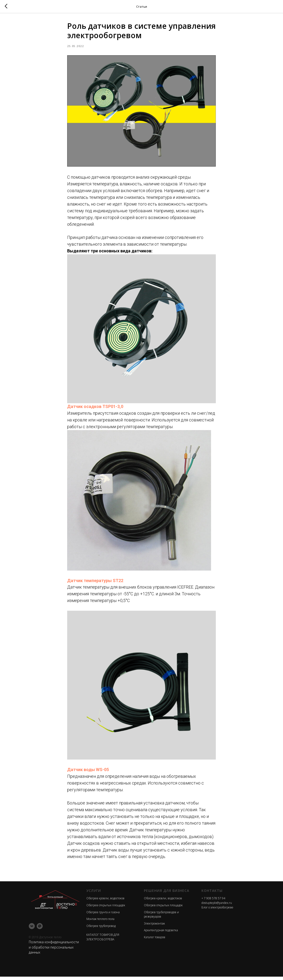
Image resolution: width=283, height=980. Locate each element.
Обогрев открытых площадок (106, 909)
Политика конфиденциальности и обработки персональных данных (54, 950)
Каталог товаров (155, 940)
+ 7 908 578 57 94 (213, 902)
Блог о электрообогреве (217, 910)
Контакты (212, 894)
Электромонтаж (154, 927)
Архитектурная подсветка (161, 934)
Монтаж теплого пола (100, 922)
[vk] (32, 929)
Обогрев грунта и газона (103, 915)
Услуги (94, 894)
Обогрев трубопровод (101, 929)
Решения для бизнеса (167, 894)
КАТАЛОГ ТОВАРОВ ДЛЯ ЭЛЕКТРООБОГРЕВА (103, 940)
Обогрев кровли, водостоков (105, 902)
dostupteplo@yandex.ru (217, 906)
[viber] (40, 929)
